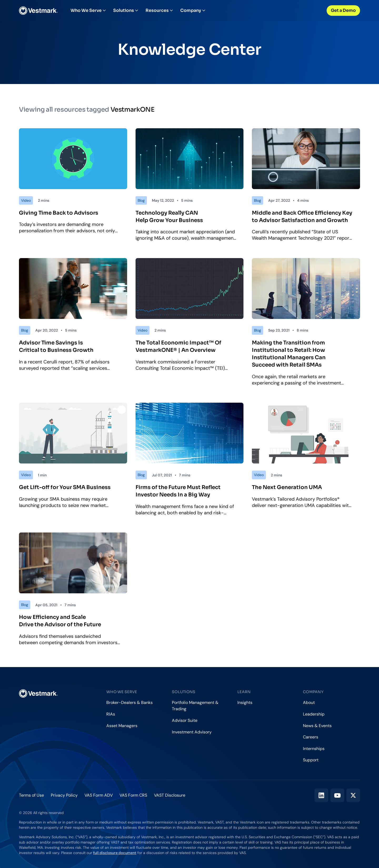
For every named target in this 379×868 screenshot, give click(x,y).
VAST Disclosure (170, 795)
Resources (159, 10)
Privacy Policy (64, 795)
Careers (311, 737)
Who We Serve (88, 10)
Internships (314, 749)
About (309, 702)
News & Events (317, 726)
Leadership (314, 714)
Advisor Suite (185, 720)
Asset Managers (122, 726)
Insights (245, 702)
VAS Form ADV (99, 795)
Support (311, 760)
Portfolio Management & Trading (195, 706)
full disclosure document (115, 853)
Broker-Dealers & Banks (129, 702)
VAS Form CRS (133, 795)
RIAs (111, 714)
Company (193, 10)
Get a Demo (343, 10)
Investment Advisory (192, 732)
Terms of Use (31, 795)
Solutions (126, 10)
